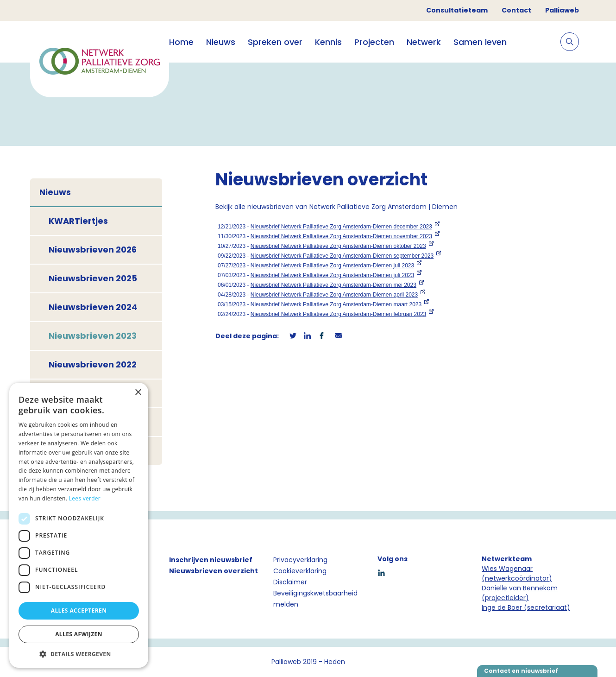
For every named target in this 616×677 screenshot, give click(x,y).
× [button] (138, 393)
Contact (516, 10)
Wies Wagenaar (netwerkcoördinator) (517, 573)
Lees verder (85, 498)
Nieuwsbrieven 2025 (93, 278)
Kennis (328, 42)
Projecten (374, 42)
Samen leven (480, 42)
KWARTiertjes (78, 221)
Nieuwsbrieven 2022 (93, 364)
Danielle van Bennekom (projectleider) (520, 593)
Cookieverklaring (300, 571)
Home (181, 42)
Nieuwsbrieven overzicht (214, 571)
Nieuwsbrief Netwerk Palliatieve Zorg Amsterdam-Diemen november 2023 (341, 236)
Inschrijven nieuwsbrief (211, 560)
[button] (79, 654)
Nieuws (221, 42)
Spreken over (275, 42)
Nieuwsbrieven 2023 (93, 336)
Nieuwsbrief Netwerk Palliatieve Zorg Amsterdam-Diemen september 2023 (342, 256)
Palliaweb (562, 10)
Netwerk (424, 42)
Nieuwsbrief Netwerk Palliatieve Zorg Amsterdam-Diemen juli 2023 (332, 266)
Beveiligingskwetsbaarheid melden (315, 599)
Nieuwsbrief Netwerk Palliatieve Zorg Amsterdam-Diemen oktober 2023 (338, 246)
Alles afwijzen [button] (79, 634)
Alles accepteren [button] (79, 611)
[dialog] (79, 525)
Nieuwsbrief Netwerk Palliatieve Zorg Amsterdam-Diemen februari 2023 (339, 314)
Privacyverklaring (300, 560)
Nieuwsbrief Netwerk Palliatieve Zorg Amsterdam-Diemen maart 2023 (336, 304)
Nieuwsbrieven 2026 (93, 250)
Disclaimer (290, 582)
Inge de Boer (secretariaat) (526, 607)
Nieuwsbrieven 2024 (93, 307)
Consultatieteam (457, 10)
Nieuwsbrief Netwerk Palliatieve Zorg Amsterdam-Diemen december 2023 (341, 227)
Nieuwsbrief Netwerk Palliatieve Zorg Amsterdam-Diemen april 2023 (334, 295)
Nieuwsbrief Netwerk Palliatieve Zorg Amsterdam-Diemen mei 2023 (333, 285)
